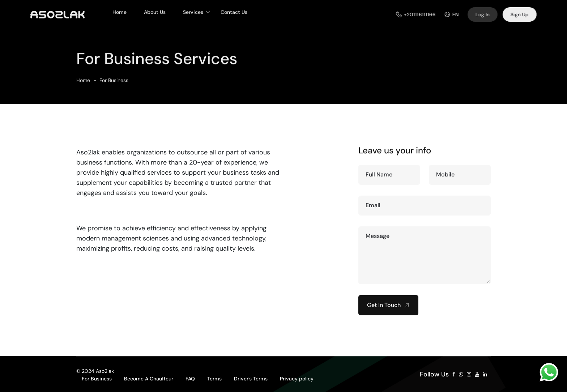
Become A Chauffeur (149, 379)
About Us (155, 9)
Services (193, 9)
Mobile (445, 177)
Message (378, 238)
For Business (114, 83)
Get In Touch (388, 308)
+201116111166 (422, 14)
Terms (214, 379)
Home (120, 9)
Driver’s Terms (251, 379)
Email (373, 208)
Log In (485, 14)
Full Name (379, 177)
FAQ (190, 379)
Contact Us (234, 9)
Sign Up (522, 14)
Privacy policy (297, 379)
